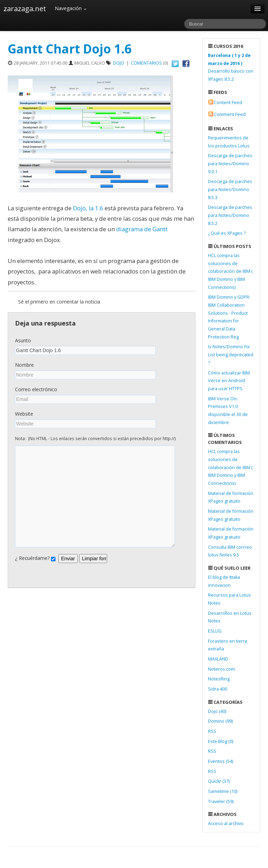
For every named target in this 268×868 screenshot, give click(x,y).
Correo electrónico (36, 389)
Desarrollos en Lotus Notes (230, 617)
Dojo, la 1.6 (88, 208)
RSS (212, 731)
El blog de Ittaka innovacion (224, 581)
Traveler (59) (221, 801)
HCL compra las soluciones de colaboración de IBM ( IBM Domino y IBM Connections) (230, 271)
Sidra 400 (218, 689)
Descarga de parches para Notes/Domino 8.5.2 (230, 215)
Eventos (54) (221, 761)
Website (24, 414)
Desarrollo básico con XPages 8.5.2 (231, 67)
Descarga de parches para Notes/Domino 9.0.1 (230, 163)
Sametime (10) (223, 791)
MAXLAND (218, 659)
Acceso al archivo (226, 823)
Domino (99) (220, 721)
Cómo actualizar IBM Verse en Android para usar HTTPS (229, 381)
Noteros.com (221, 669)
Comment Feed (230, 114)
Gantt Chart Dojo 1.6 (70, 49)
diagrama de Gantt (142, 229)
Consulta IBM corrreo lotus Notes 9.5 (230, 551)
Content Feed (228, 103)
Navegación (71, 8)
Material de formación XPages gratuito (231, 497)
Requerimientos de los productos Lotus (229, 142)
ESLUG (215, 631)
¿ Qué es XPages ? (227, 233)
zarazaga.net (25, 9)
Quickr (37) (219, 781)
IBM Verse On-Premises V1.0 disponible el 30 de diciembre (228, 411)
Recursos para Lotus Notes (229, 599)
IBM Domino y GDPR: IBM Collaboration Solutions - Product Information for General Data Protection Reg (229, 317)
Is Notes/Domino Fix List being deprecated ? (231, 355)
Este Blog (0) (221, 741)
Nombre (24, 365)
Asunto (23, 340)
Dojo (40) (217, 711)
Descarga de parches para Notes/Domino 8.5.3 (230, 189)
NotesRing (219, 679)
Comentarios (146, 63)
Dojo (119, 63)
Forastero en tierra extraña (228, 645)
